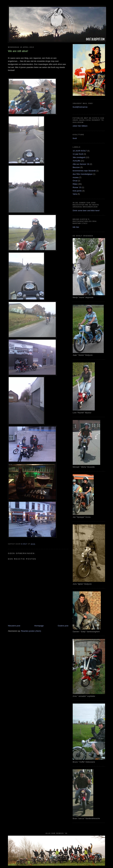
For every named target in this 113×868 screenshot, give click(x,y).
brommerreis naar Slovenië (84, 171)
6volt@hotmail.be (80, 107)
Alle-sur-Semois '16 (81, 164)
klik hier (76, 227)
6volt (75, 138)
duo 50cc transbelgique (83, 174)
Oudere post (63, 626)
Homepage (39, 626)
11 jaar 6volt (78, 154)
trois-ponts (77, 191)
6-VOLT (24, 544)
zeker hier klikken (80, 126)
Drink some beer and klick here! (86, 211)
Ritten (75, 184)
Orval (75, 181)
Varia (75, 194)
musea (76, 177)
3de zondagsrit (79, 157)
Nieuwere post (14, 626)
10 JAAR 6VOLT (80, 151)
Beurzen (76, 167)
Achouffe (76, 161)
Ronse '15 (77, 187)
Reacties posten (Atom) (31, 631)
